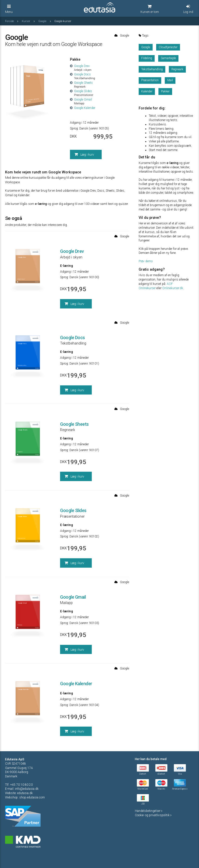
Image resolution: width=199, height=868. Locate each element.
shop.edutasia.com (32, 797)
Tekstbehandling (152, 69)
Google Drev (80, 66)
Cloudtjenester (168, 47)
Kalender (147, 91)
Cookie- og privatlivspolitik (153, 815)
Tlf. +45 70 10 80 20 (19, 785)
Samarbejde (168, 58)
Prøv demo (146, 261)
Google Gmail (81, 100)
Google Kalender (83, 108)
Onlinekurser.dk (173, 288)
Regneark (177, 69)
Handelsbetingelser (149, 811)
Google (43, 21)
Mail (170, 80)
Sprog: (74, 128)
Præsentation (150, 80)
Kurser (26, 21)
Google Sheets (81, 83)
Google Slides (81, 91)
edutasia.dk (25, 793)
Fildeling (147, 58)
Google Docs (80, 74)
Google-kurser (63, 21)
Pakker (165, 91)
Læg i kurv (84, 154)
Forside (10, 21)
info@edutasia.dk (27, 789)
